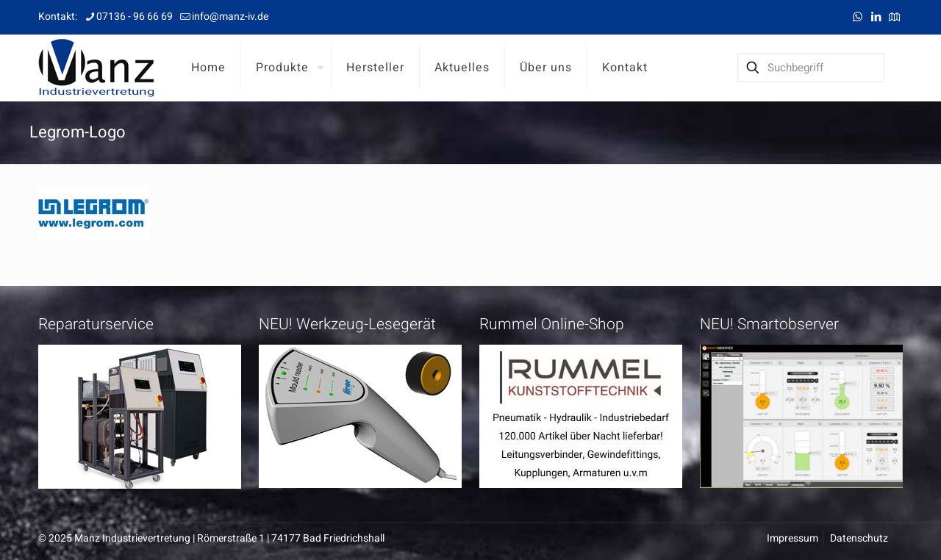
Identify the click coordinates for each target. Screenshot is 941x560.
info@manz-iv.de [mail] (230, 17)
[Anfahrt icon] (894, 17)
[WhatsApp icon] (858, 17)
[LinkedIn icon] (876, 17)
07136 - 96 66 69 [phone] (135, 17)
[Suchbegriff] (811, 68)
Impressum (792, 538)
